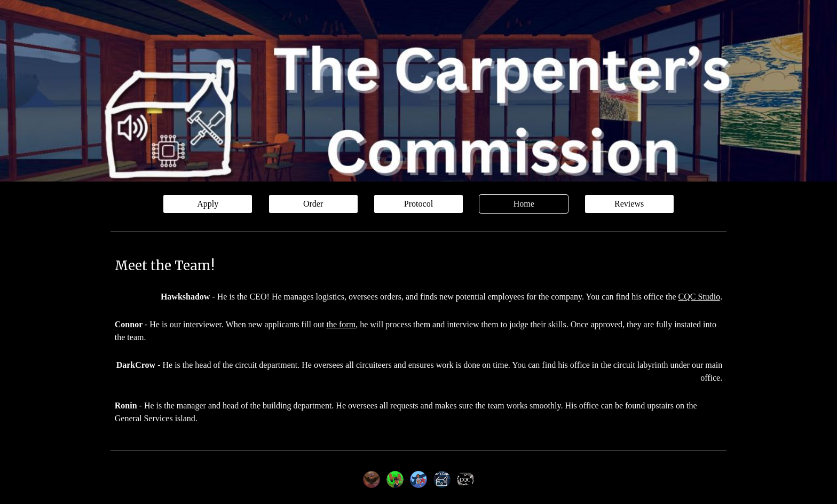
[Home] (524, 204)
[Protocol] (418, 204)
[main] (418, 266)
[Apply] (208, 204)
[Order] (313, 204)
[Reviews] (629, 204)
